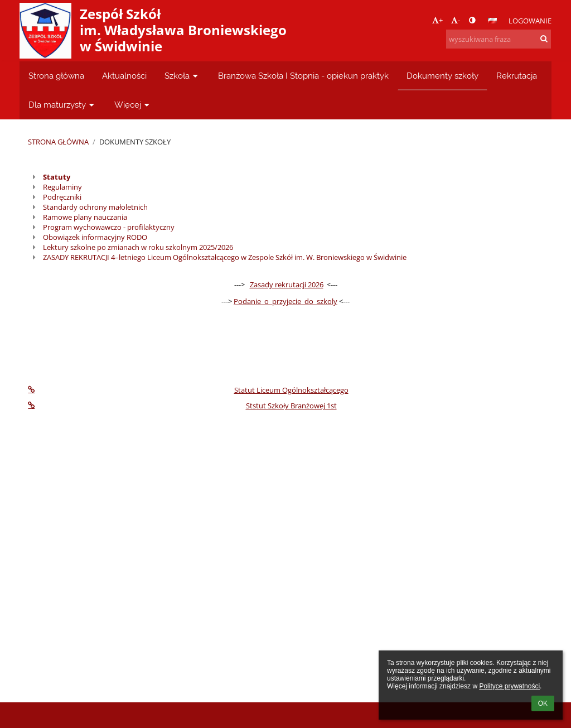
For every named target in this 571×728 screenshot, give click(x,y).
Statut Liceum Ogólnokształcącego (188, 390)
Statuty (57, 177)
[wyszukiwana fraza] (499, 39)
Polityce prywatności (509, 686)
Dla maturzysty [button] (62, 105)
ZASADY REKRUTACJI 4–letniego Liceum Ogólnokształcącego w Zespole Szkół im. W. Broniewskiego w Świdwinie (225, 257)
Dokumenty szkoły (135, 142)
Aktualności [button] (124, 76)
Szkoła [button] (182, 76)
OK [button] (543, 703)
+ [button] (437, 20)
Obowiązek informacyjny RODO (95, 237)
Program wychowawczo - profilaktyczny (109, 227)
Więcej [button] (133, 105)
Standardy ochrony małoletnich (95, 207)
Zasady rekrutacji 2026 (287, 285)
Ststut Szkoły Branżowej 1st (182, 406)
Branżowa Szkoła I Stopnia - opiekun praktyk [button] (303, 76)
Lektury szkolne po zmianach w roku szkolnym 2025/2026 (138, 247)
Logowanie (530, 21)
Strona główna (58, 142)
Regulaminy (62, 187)
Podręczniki (62, 197)
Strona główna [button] (56, 76)
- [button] (456, 20)
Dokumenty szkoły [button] (442, 76)
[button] (492, 21)
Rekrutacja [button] (517, 76)
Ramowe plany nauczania (85, 217)
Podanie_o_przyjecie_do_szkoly (285, 301)
